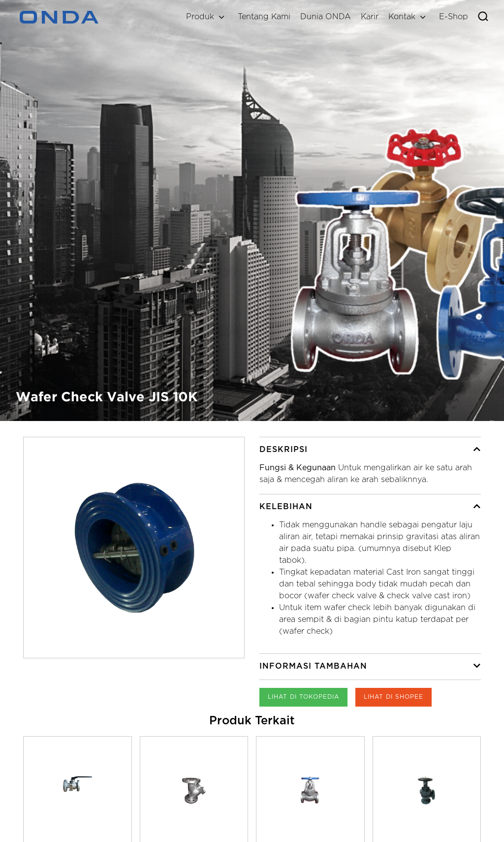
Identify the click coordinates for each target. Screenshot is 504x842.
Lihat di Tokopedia (303, 697)
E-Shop (454, 17)
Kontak (402, 17)
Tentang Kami (264, 17)
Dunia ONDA (326, 17)
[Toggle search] (483, 17)
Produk (200, 17)
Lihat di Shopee (394, 697)
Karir (370, 17)
